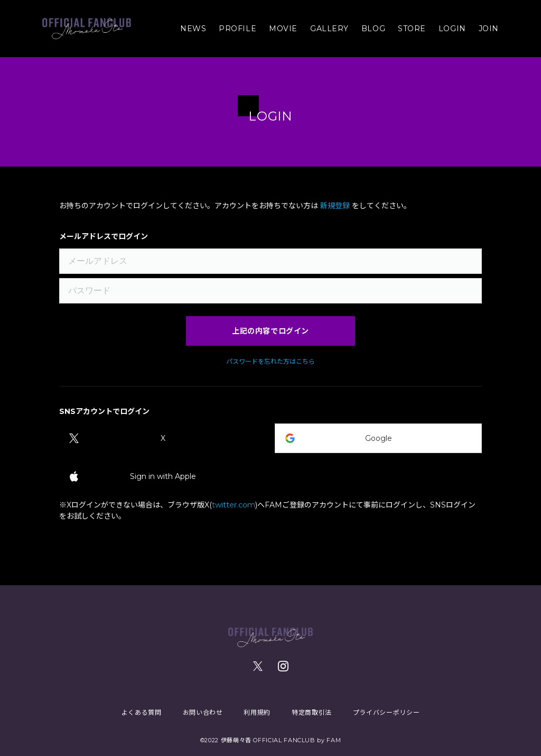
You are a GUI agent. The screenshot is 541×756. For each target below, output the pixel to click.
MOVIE (283, 29)
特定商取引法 (312, 712)
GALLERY (329, 29)
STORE (412, 29)
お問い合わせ (203, 712)
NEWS (193, 29)
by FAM (329, 740)
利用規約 (257, 712)
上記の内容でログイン (270, 331)
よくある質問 (142, 712)
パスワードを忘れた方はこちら (270, 362)
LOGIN (452, 29)
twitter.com (234, 505)
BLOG (373, 29)
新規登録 (335, 206)
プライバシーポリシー (386, 712)
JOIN (489, 29)
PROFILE (237, 29)
